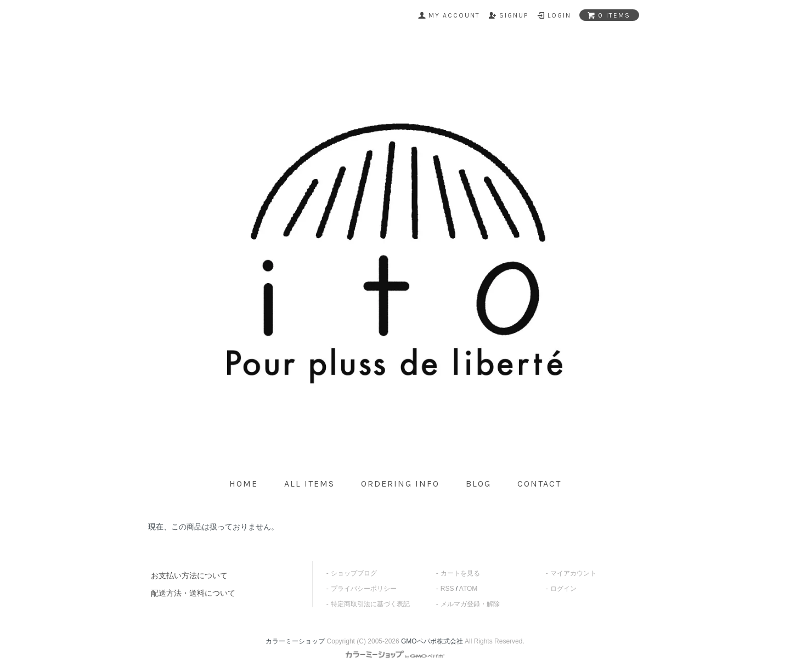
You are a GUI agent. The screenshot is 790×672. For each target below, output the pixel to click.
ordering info (400, 484)
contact (539, 484)
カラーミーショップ (295, 641)
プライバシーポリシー (364, 589)
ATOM (469, 589)
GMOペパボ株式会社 (432, 641)
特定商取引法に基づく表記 (370, 604)
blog (478, 484)
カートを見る (460, 573)
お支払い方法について (189, 575)
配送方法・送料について (193, 593)
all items (309, 484)
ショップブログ (354, 573)
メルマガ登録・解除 (470, 604)
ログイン (563, 589)
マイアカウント (573, 573)
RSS (447, 589)
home (244, 484)
